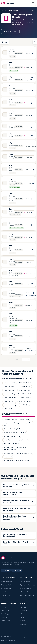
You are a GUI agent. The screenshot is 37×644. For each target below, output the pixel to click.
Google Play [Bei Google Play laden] (17, 570)
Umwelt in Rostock (25, 383)
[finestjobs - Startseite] (7, 3)
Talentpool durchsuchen (27, 592)
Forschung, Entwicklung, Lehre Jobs (15, 433)
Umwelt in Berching (10, 383)
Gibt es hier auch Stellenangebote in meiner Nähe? (16, 486)
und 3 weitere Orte (30, 295)
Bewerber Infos (6, 592)
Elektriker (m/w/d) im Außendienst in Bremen (11, 193)
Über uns (23, 621)
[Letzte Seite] (28, 359)
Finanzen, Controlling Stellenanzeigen (15, 429)
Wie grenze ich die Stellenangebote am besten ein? (16, 501)
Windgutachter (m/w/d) (11, 291)
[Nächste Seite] (24, 359)
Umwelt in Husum (24, 401)
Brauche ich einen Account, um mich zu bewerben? (16, 509)
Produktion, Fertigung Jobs (12, 444)
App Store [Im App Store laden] (6, 570)
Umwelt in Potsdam (25, 386)
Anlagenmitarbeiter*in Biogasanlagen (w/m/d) (11, 165)
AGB (21, 614)
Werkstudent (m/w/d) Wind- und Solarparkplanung (11, 345)
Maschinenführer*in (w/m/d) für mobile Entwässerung (11, 271)
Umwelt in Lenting (9, 394)
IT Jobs (4, 607)
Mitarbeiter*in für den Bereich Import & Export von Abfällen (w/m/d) (11, 282)
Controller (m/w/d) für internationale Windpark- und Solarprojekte (11, 221)
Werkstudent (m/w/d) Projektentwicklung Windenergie (11, 63)
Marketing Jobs (6, 614)
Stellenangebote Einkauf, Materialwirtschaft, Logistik (17, 424)
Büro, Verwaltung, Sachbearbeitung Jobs (16, 419)
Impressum (23, 607)
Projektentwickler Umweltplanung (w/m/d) (11, 77)
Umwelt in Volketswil (25, 394)
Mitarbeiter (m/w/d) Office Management (11, 332)
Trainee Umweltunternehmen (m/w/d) (11, 302)
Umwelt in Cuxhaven (26, 405)
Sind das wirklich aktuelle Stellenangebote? (12, 493)
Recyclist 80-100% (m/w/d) (11, 154)
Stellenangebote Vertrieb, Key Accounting (16, 461)
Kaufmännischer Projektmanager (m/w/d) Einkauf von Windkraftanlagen (11, 259)
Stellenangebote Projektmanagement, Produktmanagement (15, 448)
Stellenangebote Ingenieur (12, 436)
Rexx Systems (30, 637)
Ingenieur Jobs (6, 611)
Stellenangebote (6, 582)
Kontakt (22, 617)
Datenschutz (24, 611)
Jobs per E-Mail (10, 31)
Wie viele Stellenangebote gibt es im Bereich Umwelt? (16, 535)
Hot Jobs (23, 624)
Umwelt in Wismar (24, 390)
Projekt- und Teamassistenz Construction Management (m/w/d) (11, 234)
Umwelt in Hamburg (10, 405)
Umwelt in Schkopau (10, 397)
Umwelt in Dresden (9, 386)
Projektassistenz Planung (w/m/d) (11, 134)
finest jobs (4, 10)
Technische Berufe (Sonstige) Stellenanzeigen (18, 453)
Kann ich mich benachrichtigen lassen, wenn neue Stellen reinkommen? (14, 518)
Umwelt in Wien (25, 397)
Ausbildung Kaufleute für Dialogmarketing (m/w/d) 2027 (11, 125)
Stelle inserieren (25, 582)
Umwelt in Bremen (9, 390)
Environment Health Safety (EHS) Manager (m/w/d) (11, 86)
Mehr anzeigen (18, 25)
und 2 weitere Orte (30, 351)
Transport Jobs (8, 457)
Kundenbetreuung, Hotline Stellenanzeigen (17, 440)
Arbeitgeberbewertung (27, 595)
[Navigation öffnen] (33, 3)
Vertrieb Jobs (6, 621)
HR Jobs (4, 617)
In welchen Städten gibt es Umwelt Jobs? (16, 543)
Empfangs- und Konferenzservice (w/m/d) (11, 246)
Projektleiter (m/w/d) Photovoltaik (11, 143)
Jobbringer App (6, 595)
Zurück (33, 10)
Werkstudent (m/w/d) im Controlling (11, 314)
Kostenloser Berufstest (8, 588)
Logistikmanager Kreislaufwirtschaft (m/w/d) (11, 179)
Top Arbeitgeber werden (28, 585)
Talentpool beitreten (8, 585)
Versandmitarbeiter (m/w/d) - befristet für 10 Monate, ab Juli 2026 (11, 49)
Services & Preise (25, 588)
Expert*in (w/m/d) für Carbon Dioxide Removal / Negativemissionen (11, 209)
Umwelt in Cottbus (9, 401)
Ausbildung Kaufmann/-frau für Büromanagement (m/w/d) (11, 100)
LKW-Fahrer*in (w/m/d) (11, 111)
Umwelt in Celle (8, 409)
